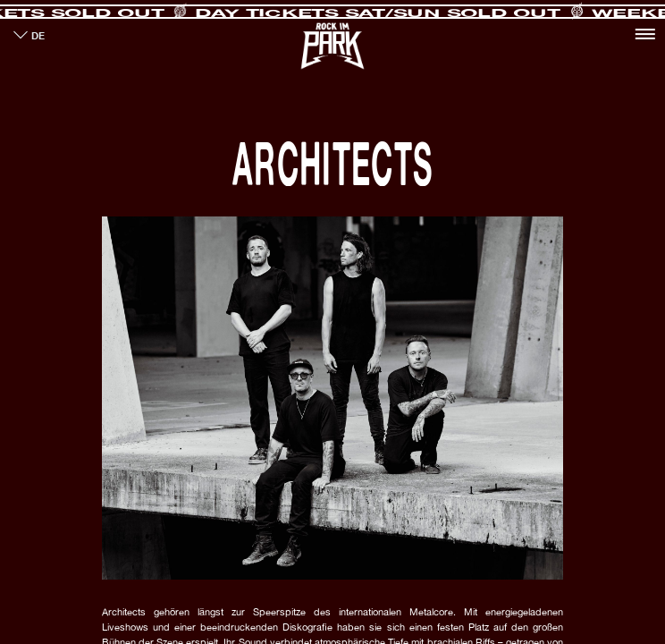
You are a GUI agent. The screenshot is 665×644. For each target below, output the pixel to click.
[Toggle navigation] (645, 34)
